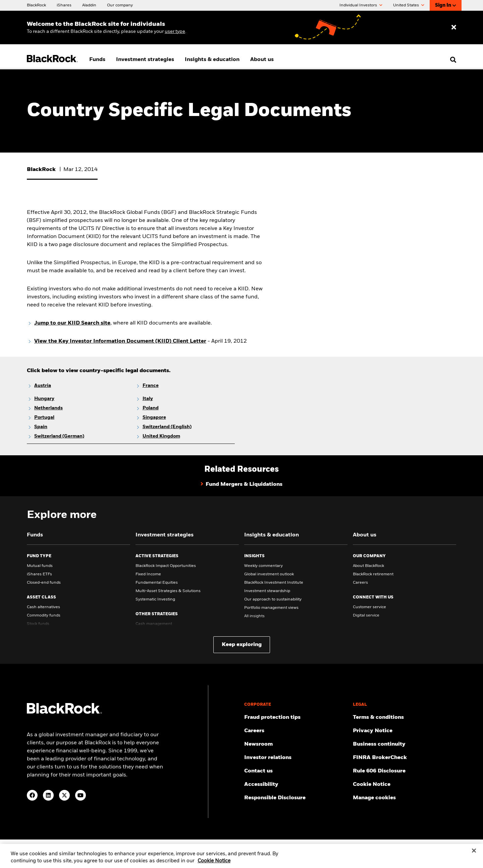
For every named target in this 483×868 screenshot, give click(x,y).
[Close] (474, 856)
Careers (360, 583)
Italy (148, 399)
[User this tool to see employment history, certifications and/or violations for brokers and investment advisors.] (405, 758)
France (151, 386)
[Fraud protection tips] (296, 717)
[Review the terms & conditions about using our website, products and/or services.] (405, 717)
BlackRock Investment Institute (274, 583)
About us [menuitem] (262, 60)
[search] (452, 60)
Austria (43, 386)
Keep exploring (242, 645)
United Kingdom (161, 436)
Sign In (446, 6)
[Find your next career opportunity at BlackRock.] (296, 731)
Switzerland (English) (167, 427)
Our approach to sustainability (273, 599)
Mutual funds (40, 566)
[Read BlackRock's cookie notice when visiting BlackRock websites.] (405, 785)
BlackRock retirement (373, 574)
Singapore (154, 417)
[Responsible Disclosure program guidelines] (296, 798)
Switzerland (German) (59, 436)
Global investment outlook (269, 574)
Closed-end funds (44, 583)
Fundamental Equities (157, 583)
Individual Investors (361, 5)
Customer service (369, 607)
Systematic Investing (155, 599)
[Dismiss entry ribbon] (454, 27)
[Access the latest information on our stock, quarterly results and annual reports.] (296, 758)
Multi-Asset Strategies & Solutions (168, 591)
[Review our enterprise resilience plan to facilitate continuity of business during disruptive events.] (405, 744)
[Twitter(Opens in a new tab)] (64, 795)
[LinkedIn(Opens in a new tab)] (48, 795)
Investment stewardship (267, 591)
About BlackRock (368, 566)
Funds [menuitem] (97, 60)
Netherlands (48, 408)
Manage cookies (374, 798)
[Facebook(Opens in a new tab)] (32, 795)
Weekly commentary (263, 566)
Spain (41, 427)
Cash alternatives (43, 607)
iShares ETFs (39, 574)
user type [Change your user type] (175, 32)
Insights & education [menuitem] (212, 60)
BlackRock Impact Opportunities (166, 566)
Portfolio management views (271, 608)
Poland (151, 408)
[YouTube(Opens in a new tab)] (80, 795)
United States (409, 5)
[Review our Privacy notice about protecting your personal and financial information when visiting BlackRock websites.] (405, 731)
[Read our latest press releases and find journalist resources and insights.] (296, 744)
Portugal (44, 417)
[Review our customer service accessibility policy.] (296, 785)
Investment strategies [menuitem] (145, 60)
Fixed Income (148, 574)
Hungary (44, 399)
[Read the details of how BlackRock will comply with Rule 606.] (405, 771)
